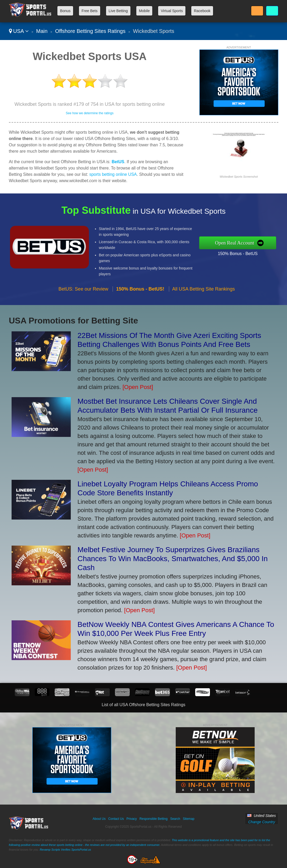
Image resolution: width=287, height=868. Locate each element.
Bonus (65, 11)
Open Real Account (241, 243)
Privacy (132, 819)
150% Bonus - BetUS (244, 252)
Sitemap (189, 819)
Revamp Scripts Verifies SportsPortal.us (65, 850)
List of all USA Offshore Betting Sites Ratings (143, 705)
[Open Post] (138, 387)
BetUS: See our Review (83, 295)
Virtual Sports (172, 11)
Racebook (202, 11)
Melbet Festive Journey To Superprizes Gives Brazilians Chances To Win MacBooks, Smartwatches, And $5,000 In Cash (173, 559)
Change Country (261, 822)
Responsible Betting (153, 819)
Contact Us (116, 819)
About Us (99, 819)
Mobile (144, 11)
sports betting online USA (113, 174)
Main (42, 31)
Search (175, 819)
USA (19, 31)
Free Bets (90, 11)
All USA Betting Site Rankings (204, 295)
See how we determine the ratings (90, 113)
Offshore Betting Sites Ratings (90, 31)
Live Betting (118, 11)
